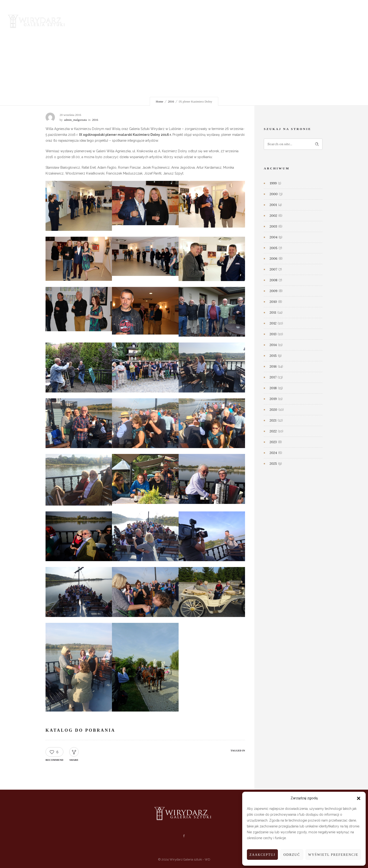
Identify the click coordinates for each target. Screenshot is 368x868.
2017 (273, 377)
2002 (273, 216)
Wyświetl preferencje (332, 855)
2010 (273, 302)
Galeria (108, 21)
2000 (274, 194)
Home (160, 101)
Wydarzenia (136, 21)
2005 (274, 248)
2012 (273, 323)
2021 (273, 420)
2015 (273, 356)
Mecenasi (229, 21)
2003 (273, 226)
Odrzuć (290, 855)
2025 (273, 464)
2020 (273, 410)
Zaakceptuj (260, 855)
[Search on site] (293, 144)
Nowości (164, 21)
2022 (273, 431)
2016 (171, 101)
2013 (273, 334)
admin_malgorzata (75, 120)
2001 (273, 205)
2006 (274, 259)
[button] (359, 798)
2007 (273, 269)
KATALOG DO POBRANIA (80, 730)
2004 (274, 237)
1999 (273, 183)
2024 (273, 453)
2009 (274, 291)
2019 (273, 399)
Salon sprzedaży (196, 21)
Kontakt (255, 21)
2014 (273, 345)
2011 (273, 312)
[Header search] (342, 21)
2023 (273, 442)
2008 (274, 280)
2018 (273, 388)
